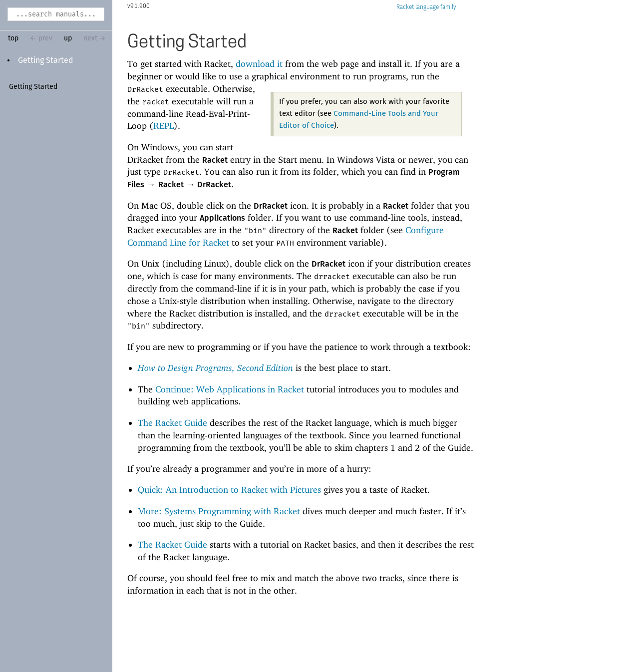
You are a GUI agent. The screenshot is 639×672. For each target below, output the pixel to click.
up (68, 38)
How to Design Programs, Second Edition (215, 368)
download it (259, 64)
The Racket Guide (172, 423)
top (13, 38)
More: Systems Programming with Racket (219, 511)
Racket (426, 7)
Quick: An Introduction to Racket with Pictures (229, 490)
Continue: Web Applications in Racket (230, 389)
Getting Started (46, 60)
